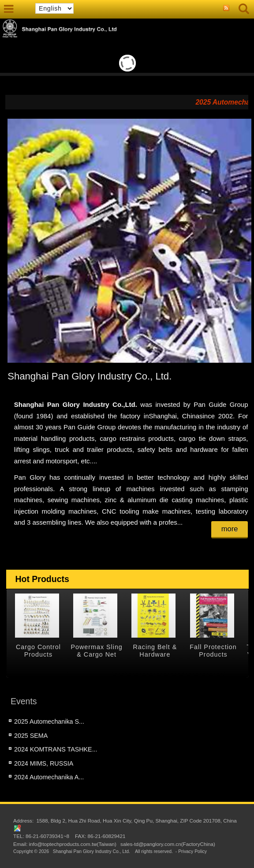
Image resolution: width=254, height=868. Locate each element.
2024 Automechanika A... (49, 777)
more (230, 529)
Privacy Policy (192, 852)
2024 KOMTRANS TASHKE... (56, 749)
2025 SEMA (31, 736)
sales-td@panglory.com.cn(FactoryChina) (168, 844)
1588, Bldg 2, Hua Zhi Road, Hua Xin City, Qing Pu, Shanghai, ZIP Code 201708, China (136, 821)
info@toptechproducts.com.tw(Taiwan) (72, 844)
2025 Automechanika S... (49, 721)
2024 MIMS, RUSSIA (44, 763)
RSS (226, 8)
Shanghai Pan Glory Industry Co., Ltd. (92, 852)
